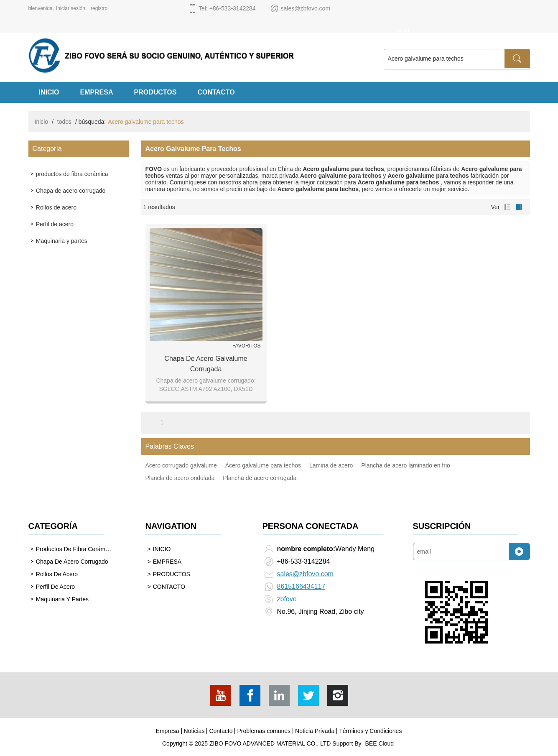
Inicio (42, 122)
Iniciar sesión (71, 8)
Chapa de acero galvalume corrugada (206, 364)
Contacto (221, 731)
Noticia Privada (315, 731)
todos (64, 122)
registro (99, 8)
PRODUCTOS (155, 92)
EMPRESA (96, 92)
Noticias (194, 731)
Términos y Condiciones (370, 731)
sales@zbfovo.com (305, 574)
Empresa (168, 731)
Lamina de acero (331, 465)
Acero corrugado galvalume (181, 465)
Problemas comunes (264, 731)
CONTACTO (216, 92)
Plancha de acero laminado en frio (405, 465)
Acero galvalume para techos (263, 465)
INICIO (49, 92)
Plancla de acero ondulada (180, 478)
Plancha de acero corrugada (260, 478)
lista (507, 207)
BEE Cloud (380, 743)
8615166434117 (301, 586)
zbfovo (287, 599)
